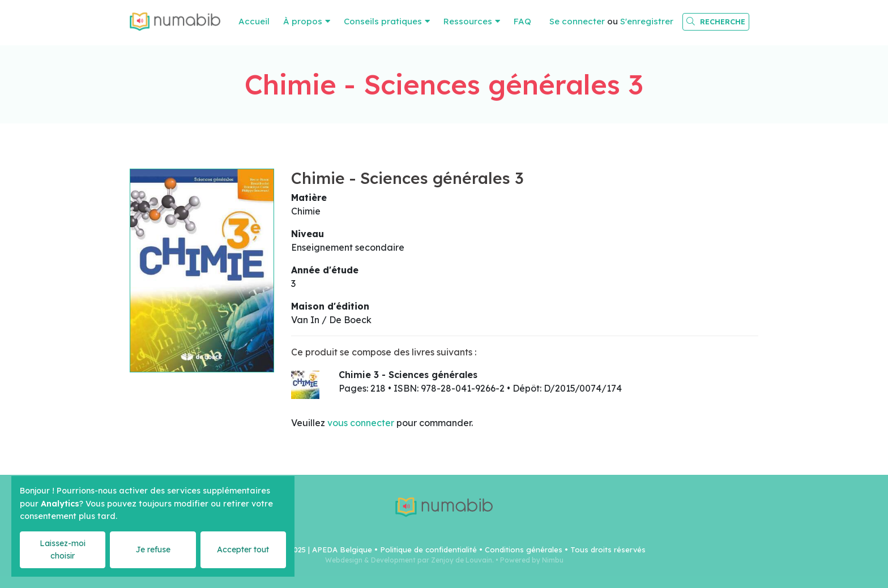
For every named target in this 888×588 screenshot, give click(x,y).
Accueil (254, 21)
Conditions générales (524, 550)
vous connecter (361, 423)
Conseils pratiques (383, 21)
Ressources (468, 21)
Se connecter (577, 21)
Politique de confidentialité (428, 550)
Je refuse (153, 550)
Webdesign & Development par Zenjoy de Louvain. (409, 560)
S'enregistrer (647, 21)
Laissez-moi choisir (63, 549)
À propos (303, 21)
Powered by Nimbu (532, 560)
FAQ (522, 21)
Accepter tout (243, 550)
